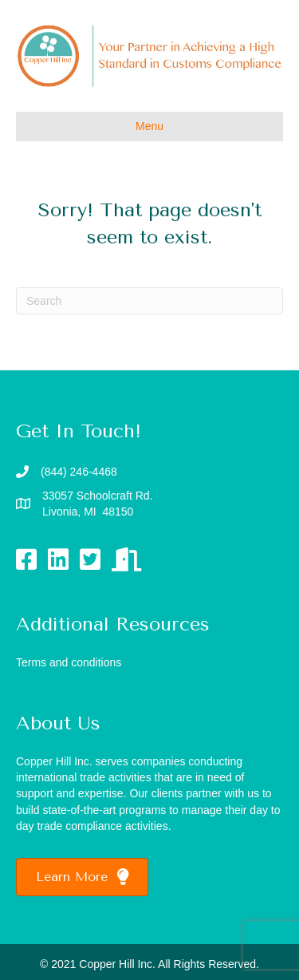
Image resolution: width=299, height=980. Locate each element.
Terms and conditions (69, 662)
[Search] (149, 301)
